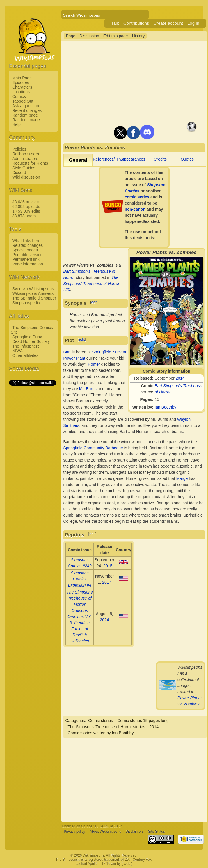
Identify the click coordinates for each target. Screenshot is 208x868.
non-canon (135, 209)
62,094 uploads (26, 207)
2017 (107, 582)
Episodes (21, 82)
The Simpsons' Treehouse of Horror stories (106, 727)
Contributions (136, 23)
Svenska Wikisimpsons (33, 289)
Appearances (133, 159)
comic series (137, 197)
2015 (108, 566)
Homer (94, 364)
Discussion (89, 36)
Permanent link (26, 259)
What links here (26, 241)
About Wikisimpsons (105, 832)
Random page (25, 115)
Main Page (22, 78)
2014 (180, 378)
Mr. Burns (88, 389)
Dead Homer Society (31, 341)
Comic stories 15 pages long (143, 721)
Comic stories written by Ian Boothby (101, 733)
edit (94, 302)
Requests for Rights (30, 163)
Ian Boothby (165, 407)
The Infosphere (26, 346)
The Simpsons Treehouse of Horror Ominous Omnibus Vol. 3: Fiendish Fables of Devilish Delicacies (80, 617)
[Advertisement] (32, 474)
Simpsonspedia (26, 303)
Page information (28, 264)
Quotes (187, 159)
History (138, 36)
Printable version (27, 255)
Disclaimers (134, 832)
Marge (182, 478)
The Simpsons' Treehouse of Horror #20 (91, 284)
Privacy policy (74, 832)
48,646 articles (25, 202)
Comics (19, 96)
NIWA (17, 351)
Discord (19, 172)
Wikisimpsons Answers (33, 293)
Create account (168, 23)
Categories (75, 721)
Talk (115, 23)
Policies (19, 149)
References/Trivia (109, 159)
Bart (67, 352)
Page (71, 36)
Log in (193, 23)
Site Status (157, 832)
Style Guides (24, 168)
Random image (26, 120)
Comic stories (101, 721)
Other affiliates (25, 355)
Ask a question (26, 106)
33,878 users (24, 216)
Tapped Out (23, 101)
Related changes (27, 245)
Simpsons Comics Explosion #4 (80, 579)
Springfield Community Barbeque (93, 448)
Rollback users (26, 154)
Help (16, 124)
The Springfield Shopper (34, 298)
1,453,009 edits (26, 211)
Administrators (25, 159)
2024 (104, 620)
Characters (22, 87)
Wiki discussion (26, 177)
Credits (160, 159)
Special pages (25, 250)
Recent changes (27, 110)
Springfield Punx (27, 337)
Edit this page (116, 36)
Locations (21, 92)
